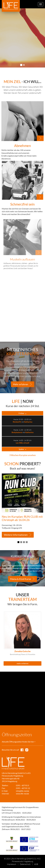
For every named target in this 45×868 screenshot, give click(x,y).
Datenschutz (25, 864)
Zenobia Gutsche (22, 651)
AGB (36, 864)
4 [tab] (27, 542)
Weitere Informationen (16, 535)
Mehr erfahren (21, 384)
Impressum (12, 864)
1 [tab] (21, 65)
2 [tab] (24, 65)
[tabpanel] (22, 38)
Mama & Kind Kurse (20, 579)
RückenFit (17, 422)
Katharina (28, 422)
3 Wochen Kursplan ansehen (23, 455)
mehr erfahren (23, 663)
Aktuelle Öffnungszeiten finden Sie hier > (19, 742)
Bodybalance (17, 432)
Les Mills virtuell (22, 443)
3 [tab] (24, 542)
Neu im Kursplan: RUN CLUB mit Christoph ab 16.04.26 (22, 518)
